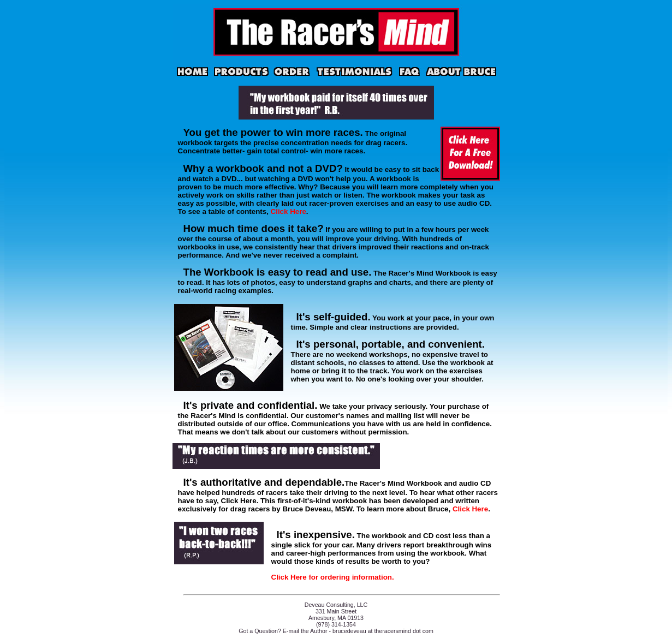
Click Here (289, 211)
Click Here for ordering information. (333, 577)
